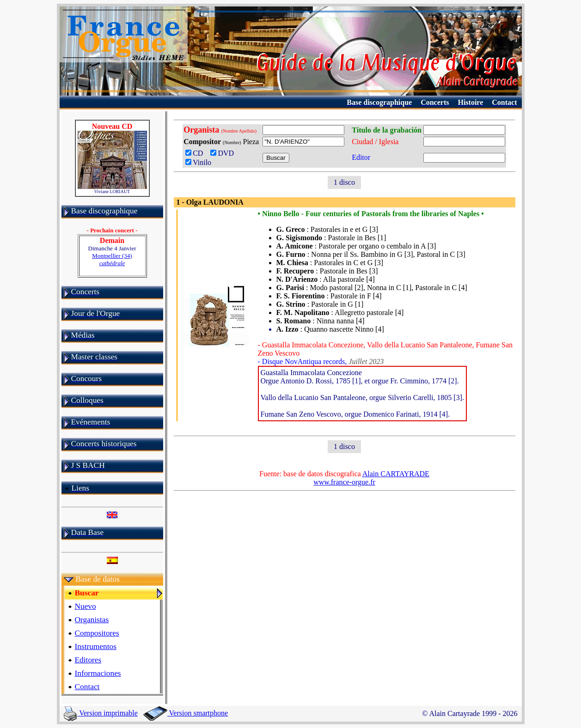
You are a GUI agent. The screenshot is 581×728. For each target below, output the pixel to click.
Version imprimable (101, 713)
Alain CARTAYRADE (396, 474)
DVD (224, 153)
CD (196, 153)
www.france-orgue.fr (344, 482)
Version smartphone (186, 713)
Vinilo (198, 162)
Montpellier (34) (112, 259)
